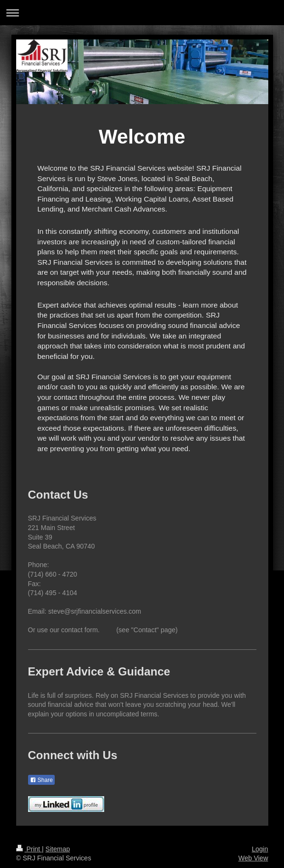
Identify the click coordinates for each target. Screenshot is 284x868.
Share (41, 780)
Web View (253, 858)
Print (29, 849)
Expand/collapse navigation (142, 13)
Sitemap (58, 849)
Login (260, 849)
